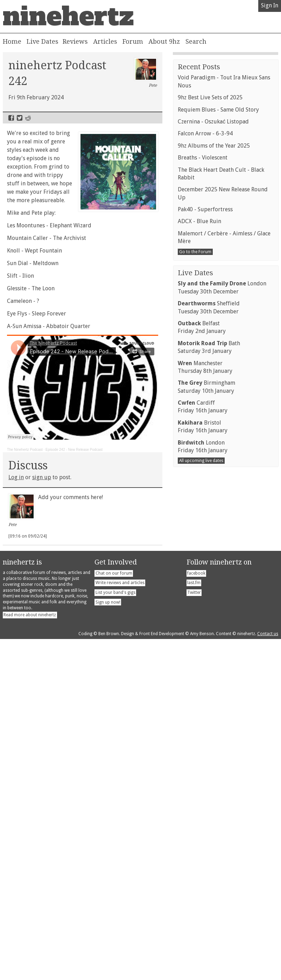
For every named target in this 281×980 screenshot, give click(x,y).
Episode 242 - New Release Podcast (74, 450)
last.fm (194, 924)
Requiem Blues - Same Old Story (218, 529)
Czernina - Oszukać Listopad (213, 541)
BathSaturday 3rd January (209, 767)
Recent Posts (199, 487)
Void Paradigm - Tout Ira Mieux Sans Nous (224, 501)
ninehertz (68, 16)
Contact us (268, 975)
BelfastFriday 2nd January (202, 747)
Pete (146, 73)
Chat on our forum (114, 914)
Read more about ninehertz (30, 956)
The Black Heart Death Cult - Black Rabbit (221, 593)
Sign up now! (108, 943)
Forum (133, 41)
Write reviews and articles (120, 924)
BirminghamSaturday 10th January (206, 806)
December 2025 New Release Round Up (223, 613)
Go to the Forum (195, 672)
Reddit (28, 118)
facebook (196, 914)
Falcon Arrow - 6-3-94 (205, 553)
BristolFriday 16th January (203, 846)
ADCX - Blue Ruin (199, 641)
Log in (16, 477)
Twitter (20, 118)
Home (12, 41)
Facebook (11, 118)
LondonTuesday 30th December (222, 707)
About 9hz (164, 41)
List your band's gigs (115, 933)
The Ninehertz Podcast (25, 450)
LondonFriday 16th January (203, 866)
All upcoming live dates (201, 880)
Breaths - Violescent (203, 577)
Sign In (270, 5)
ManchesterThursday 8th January (205, 787)
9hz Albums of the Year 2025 (214, 565)
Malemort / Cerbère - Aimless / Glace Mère (224, 657)
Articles (105, 41)
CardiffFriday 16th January (203, 826)
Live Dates (43, 41)
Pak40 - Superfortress (205, 629)
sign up (42, 477)
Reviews (75, 41)
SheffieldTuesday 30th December (209, 727)
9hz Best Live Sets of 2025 (210, 517)
